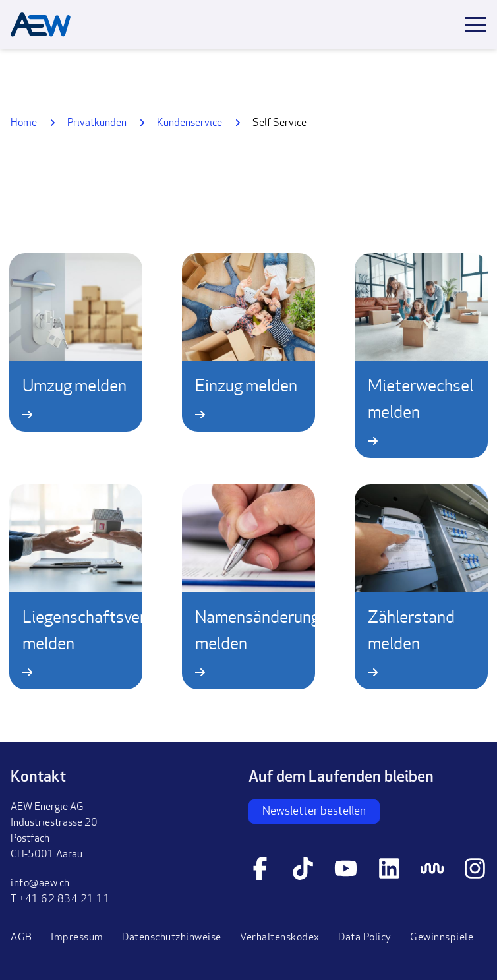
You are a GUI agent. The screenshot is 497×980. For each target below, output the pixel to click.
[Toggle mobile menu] (476, 25)
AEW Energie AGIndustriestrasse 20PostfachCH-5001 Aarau (54, 831)
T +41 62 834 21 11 (60, 900)
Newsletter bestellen (314, 812)
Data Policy (365, 938)
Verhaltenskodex (280, 938)
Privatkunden (97, 123)
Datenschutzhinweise (172, 938)
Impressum (77, 938)
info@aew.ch (40, 884)
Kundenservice (190, 123)
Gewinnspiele (442, 938)
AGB (21, 938)
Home (24, 123)
